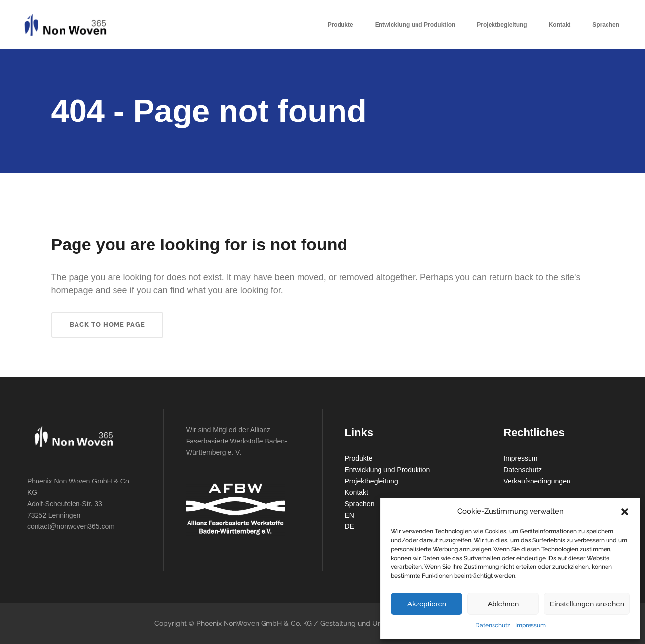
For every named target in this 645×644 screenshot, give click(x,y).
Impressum (531, 625)
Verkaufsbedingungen (537, 481)
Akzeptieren (427, 604)
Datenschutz (493, 625)
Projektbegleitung (372, 481)
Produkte (359, 458)
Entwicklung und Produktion (388, 470)
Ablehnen (503, 604)
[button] (625, 512)
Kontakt (357, 492)
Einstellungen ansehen (587, 604)
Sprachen (360, 504)
